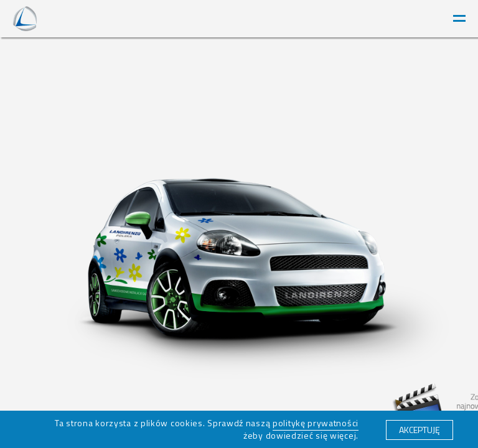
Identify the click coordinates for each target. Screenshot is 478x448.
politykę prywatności (316, 423)
